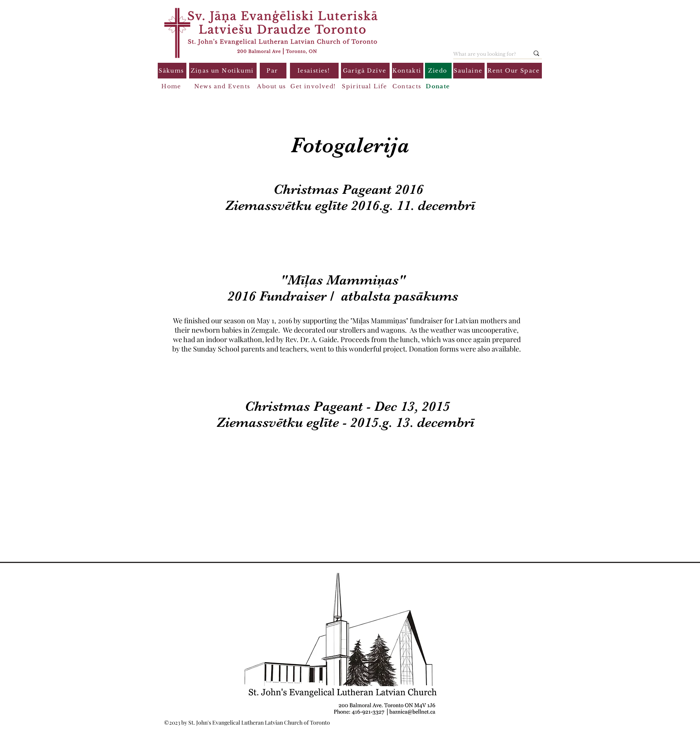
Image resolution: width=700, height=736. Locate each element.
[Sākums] (172, 71)
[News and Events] (223, 86)
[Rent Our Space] (514, 71)
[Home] (172, 86)
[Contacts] (408, 86)
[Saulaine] (469, 71)
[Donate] (439, 86)
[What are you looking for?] (485, 54)
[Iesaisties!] (314, 71)
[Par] (273, 71)
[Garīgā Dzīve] (365, 71)
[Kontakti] (408, 71)
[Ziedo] (438, 71)
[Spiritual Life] (365, 86)
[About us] (272, 86)
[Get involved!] (314, 86)
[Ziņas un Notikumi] (223, 71)
